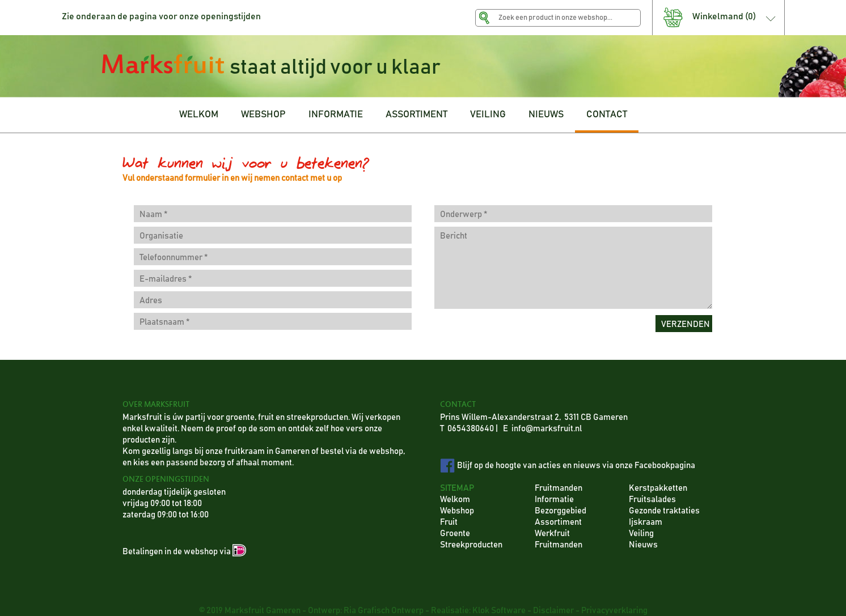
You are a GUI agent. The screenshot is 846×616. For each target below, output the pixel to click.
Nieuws (643, 545)
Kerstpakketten (658, 488)
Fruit (449, 522)
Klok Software (499, 611)
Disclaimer (553, 611)
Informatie (554, 500)
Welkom (455, 500)
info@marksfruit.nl (547, 429)
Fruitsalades (652, 500)
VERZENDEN (686, 324)
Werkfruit (552, 534)
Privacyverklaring (614, 611)
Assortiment (558, 522)
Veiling (641, 534)
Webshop (457, 511)
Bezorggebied (561, 511)
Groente (455, 534)
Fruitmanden (559, 488)
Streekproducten (471, 545)
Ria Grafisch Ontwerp (384, 611)
